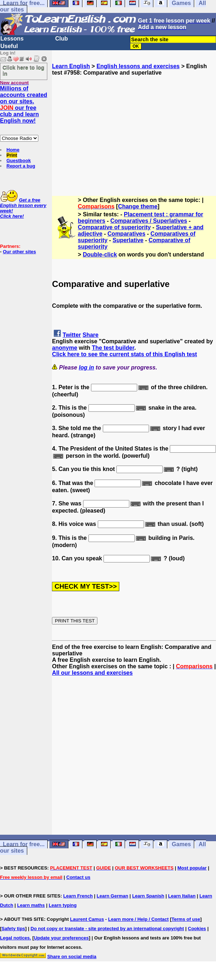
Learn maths (31, 905)
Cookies (197, 929)
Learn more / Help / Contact (138, 919)
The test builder (113, 348)
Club (62, 39)
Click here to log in (23, 70)
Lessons (12, 39)
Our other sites (19, 252)
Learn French (78, 896)
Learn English (71, 66)
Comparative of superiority (114, 227)
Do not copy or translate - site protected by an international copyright (107, 929)
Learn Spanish (148, 896)
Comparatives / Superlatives (149, 221)
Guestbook (19, 161)
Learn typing (63, 905)
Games (181, 844)
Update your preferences (61, 938)
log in (87, 367)
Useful (9, 46)
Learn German (112, 896)
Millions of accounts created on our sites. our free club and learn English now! (24, 105)
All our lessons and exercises (92, 673)
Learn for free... (24, 844)
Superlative (128, 240)
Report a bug (21, 166)
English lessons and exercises (138, 66)
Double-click (100, 255)
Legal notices (15, 938)
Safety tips (13, 929)
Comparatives (126, 234)
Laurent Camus (87, 919)
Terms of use (186, 919)
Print (12, 155)
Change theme (138, 206)
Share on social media (72, 957)
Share (91, 335)
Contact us (78, 877)
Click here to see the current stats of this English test (124, 354)
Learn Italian (182, 896)
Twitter (72, 335)
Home (13, 150)
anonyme (64, 348)
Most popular (192, 868)
